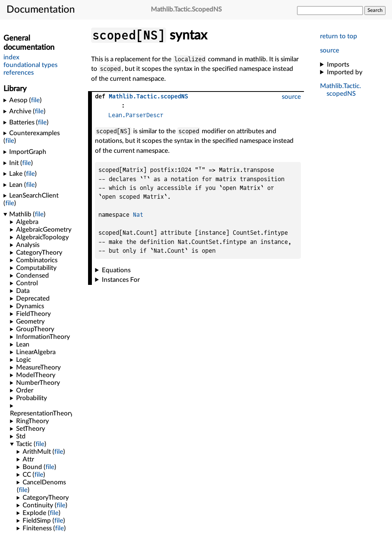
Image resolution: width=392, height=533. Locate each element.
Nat (138, 215)
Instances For (121, 280)
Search (375, 10)
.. (148, 96)
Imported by (345, 72)
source (330, 50)
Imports (338, 65)
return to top (339, 36)
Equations (116, 270)
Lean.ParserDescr (136, 115)
